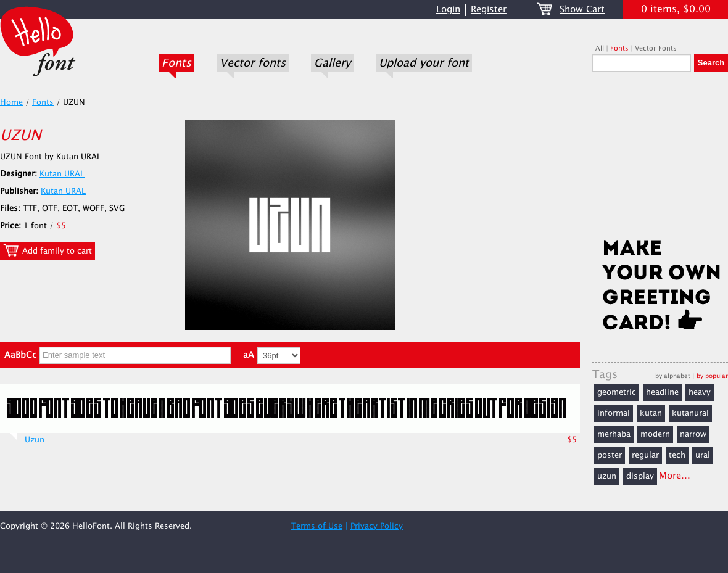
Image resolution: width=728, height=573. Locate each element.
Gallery (332, 63)
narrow (693, 434)
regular (645, 455)
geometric (617, 392)
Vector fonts (253, 63)
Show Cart (582, 10)
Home (11, 102)
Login (448, 10)
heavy (700, 392)
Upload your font (424, 63)
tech (677, 455)
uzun (607, 476)
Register (489, 10)
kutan (651, 413)
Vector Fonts (656, 48)
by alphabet (673, 376)
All (600, 48)
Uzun (35, 440)
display (640, 476)
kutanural (690, 413)
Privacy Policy (377, 526)
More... (675, 476)
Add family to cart (48, 250)
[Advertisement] (660, 159)
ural (703, 455)
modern (655, 434)
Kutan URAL (62, 174)
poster (610, 455)
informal (614, 413)
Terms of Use (317, 526)
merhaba (614, 434)
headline (662, 392)
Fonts (176, 63)
